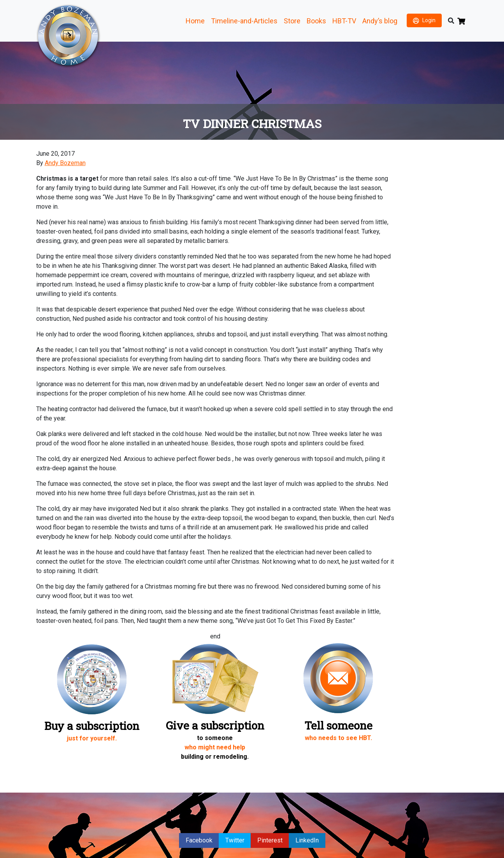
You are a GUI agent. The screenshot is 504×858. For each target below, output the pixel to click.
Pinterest (270, 840)
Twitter (235, 840)
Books (316, 21)
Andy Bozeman (65, 163)
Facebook (199, 840)
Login (429, 20)
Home (195, 21)
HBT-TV (344, 21)
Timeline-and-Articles (244, 21)
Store (292, 21)
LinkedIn (307, 840)
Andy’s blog (380, 21)
